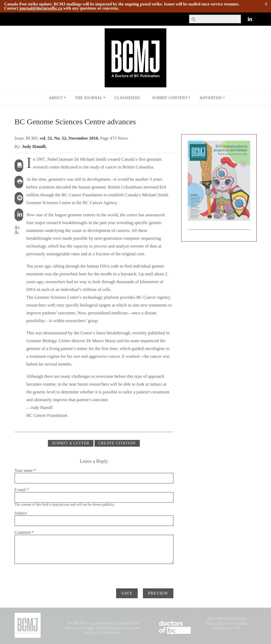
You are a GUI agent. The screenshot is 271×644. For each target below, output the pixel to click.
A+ (17, 227)
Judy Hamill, (34, 147)
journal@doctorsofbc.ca (41, 8)
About (56, 98)
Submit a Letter (71, 443)
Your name (25, 470)
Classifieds (127, 98)
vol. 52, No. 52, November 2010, (70, 138)
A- (17, 232)
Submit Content (170, 98)
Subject (21, 513)
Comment (24, 532)
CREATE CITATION (117, 443)
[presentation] (54, 574)
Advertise (211, 98)
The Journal (89, 98)
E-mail (22, 490)
